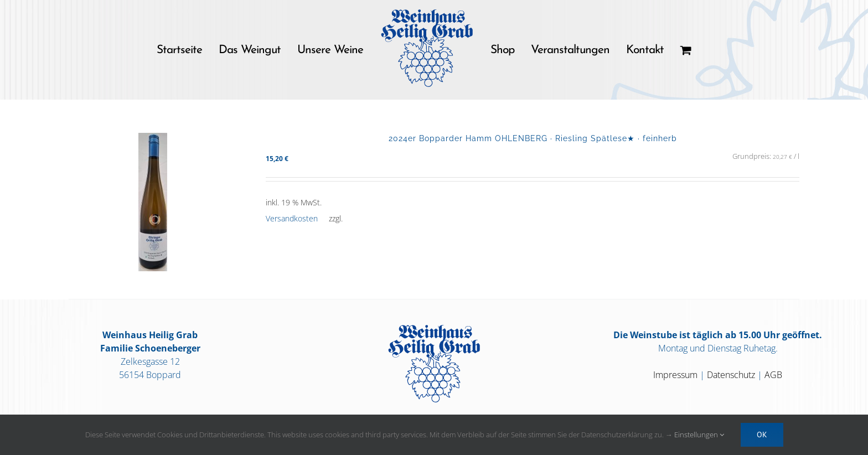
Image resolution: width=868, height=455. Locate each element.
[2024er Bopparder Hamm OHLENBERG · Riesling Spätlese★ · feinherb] (153, 202)
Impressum (675, 375)
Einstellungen (699, 435)
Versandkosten (292, 218)
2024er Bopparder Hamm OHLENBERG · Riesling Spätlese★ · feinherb (533, 138)
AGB (773, 375)
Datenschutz (731, 375)
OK (762, 435)
